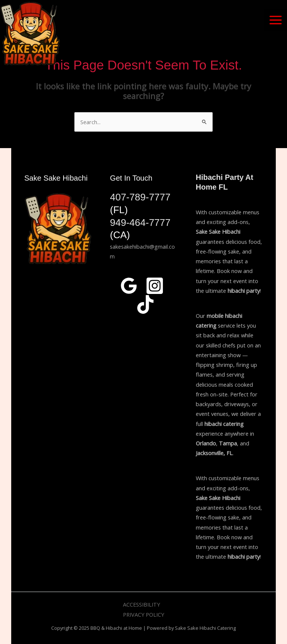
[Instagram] (155, 286)
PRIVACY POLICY (143, 614)
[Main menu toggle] (276, 20)
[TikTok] (145, 304)
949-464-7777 (140, 223)
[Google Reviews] (129, 286)
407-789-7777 (140, 197)
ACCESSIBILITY (141, 604)
